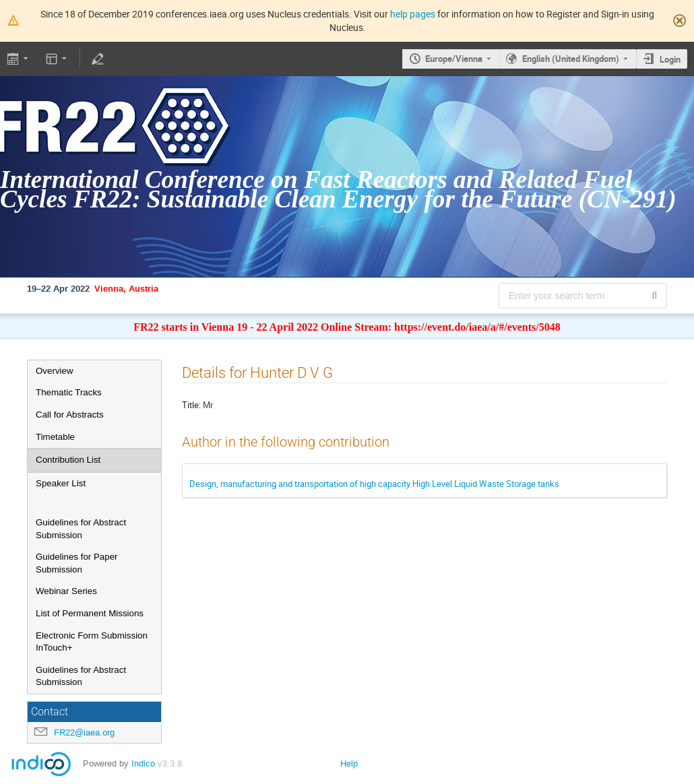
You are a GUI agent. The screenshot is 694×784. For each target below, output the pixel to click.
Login (670, 59)
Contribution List (68, 460)
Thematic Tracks (69, 392)
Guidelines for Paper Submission (77, 563)
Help (349, 763)
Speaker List (61, 483)
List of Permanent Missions (90, 613)
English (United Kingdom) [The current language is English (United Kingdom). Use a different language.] (571, 59)
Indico (143, 763)
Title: (191, 405)
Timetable (55, 437)
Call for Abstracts (70, 415)
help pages (413, 14)
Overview (55, 371)
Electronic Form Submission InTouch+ (92, 642)
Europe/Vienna (454, 59)
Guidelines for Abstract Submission (81, 529)
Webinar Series (66, 591)
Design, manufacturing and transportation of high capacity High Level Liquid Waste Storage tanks (374, 484)
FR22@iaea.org (84, 732)
